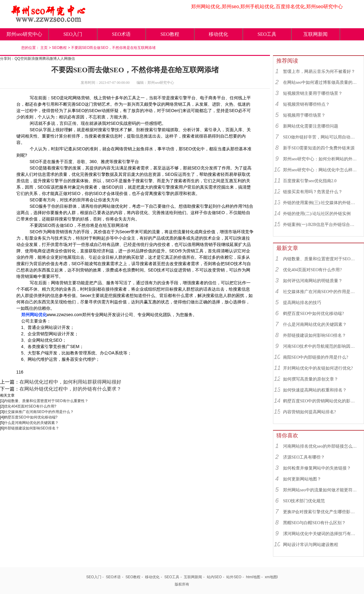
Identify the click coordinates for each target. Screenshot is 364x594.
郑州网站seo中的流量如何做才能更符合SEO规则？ (321, 490)
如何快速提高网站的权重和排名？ (315, 390)
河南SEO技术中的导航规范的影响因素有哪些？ (321, 346)
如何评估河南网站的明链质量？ (313, 281)
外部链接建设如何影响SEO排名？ (31, 428)
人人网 (62, 59)
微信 (71, 59)
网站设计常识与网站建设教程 (311, 545)
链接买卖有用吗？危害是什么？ (313, 192)
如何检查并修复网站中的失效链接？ (317, 468)
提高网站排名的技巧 (302, 303)
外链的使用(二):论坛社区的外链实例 (317, 214)
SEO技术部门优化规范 (304, 501)
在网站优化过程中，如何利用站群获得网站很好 (70, 382)
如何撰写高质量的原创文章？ (311, 379)
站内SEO (214, 577)
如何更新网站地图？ (302, 479)
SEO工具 (267, 34)
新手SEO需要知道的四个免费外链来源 (319, 148)
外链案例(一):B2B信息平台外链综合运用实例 (321, 225)
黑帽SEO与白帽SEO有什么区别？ (314, 523)
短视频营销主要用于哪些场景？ (313, 93)
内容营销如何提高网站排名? (309, 412)
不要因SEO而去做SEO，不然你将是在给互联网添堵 (113, 48)
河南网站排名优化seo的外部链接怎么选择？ (321, 446)
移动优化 (218, 34)
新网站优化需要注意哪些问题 (311, 126)
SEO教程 (170, 34)
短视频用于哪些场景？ (304, 115)
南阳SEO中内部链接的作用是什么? (316, 357)
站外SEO (234, 577)
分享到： (7, 59)
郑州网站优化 (34, 315)
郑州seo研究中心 (24, 34)
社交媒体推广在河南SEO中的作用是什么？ (39, 412)
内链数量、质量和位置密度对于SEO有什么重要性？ (46, 401)
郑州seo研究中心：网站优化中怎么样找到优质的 (321, 170)
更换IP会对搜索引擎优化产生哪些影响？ (321, 512)
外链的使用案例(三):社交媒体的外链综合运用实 (321, 203)
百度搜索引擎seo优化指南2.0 (310, 181)
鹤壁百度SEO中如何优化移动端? (31, 417)
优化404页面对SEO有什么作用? (30, 406)
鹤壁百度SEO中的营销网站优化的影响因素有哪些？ (321, 401)
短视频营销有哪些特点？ (306, 104)
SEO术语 (121, 34)
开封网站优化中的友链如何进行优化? (318, 368)
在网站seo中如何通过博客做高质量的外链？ (321, 82)
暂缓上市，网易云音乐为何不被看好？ (319, 72)
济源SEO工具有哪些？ (304, 457)
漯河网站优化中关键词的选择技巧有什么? (321, 534)
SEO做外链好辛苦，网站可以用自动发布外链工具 (321, 137)
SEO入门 (73, 34)
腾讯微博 (49, 59)
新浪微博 (35, 59)
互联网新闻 (315, 34)
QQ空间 (21, 59)
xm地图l (271, 577)
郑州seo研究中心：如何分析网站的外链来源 (321, 159)
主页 (44, 48)
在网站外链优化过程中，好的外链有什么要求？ (70, 389)
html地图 (253, 577)
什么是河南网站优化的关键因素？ (31, 423)
